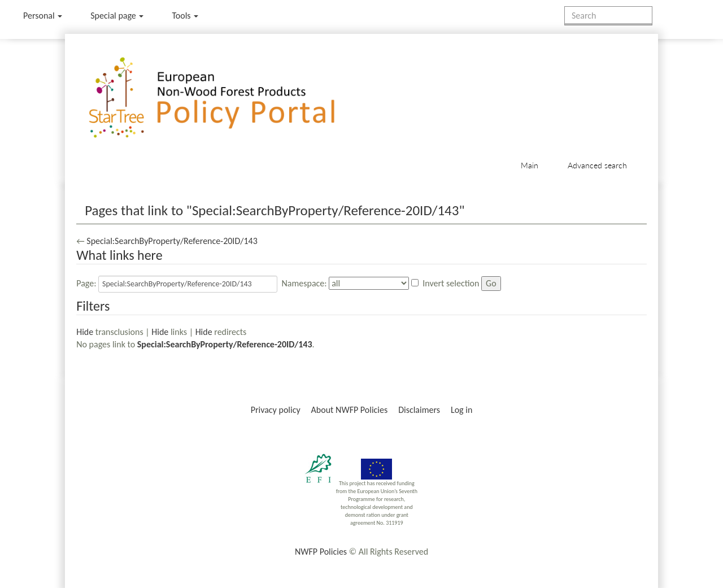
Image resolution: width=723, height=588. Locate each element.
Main (530, 165)
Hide (85, 332)
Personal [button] (43, 16)
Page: (86, 283)
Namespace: (304, 283)
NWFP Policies (321, 552)
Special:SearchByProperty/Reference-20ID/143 (172, 241)
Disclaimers (419, 410)
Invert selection (451, 283)
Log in (461, 410)
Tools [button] (185, 16)
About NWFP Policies (350, 410)
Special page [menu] (117, 16)
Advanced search (597, 165)
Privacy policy (276, 410)
